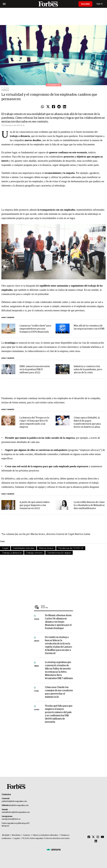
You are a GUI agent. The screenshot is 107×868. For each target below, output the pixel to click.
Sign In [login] (100, 4)
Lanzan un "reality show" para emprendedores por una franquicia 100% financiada (35, 329)
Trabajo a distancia (12, 553)
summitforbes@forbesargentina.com (16, 812)
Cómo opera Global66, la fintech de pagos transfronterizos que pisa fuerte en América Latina (87, 422)
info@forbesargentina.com (19, 805)
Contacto (27, 835)
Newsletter (16, 835)
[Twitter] (93, 837)
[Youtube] (102, 837)
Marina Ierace (46, 548)
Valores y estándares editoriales (45, 835)
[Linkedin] (96, 841)
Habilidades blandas (24, 548)
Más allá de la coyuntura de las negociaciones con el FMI (89, 327)
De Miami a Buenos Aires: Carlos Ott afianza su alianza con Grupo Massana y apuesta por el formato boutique (58, 622)
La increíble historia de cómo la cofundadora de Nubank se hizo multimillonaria (89, 505)
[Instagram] (98, 837)
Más (57, 607)
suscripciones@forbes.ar (11, 819)
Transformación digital (59, 553)
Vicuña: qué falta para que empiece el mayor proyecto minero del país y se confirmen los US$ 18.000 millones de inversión (59, 714)
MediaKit (6, 835)
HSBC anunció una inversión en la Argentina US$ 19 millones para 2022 (35, 370)
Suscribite (86, 4)
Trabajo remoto (34, 553)
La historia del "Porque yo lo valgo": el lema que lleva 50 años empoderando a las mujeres (34, 422)
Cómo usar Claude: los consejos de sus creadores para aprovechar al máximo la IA (59, 692)
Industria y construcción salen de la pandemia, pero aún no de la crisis (88, 370)
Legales (17, 838)
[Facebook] (89, 837)
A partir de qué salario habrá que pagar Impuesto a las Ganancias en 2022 (34, 505)
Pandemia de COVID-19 (71, 548)
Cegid (5, 548)
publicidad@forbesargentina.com (14, 801)
